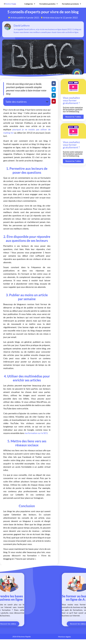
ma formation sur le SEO (36, 433)
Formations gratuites (49, 4)
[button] (47, 102)
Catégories (30, 4)
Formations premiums (72, 4)
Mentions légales (64, 637)
